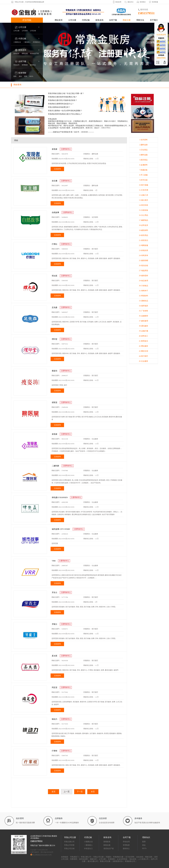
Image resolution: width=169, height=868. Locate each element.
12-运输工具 (143, 195)
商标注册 (127, 20)
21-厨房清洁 (143, 240)
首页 (54, 792)
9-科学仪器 (144, 180)
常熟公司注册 (98, 857)
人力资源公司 (143, 859)
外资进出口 (37, 42)
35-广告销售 (143, 311)
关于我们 (154, 20)
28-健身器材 (143, 276)
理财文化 (140, 20)
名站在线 (140, 857)
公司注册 (72, 20)
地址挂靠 (133, 859)
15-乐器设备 (143, 210)
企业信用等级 (122, 859)
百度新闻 (111, 859)
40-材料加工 (143, 336)
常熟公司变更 (69, 845)
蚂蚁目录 (93, 859)
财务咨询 (99, 20)
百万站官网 (130, 857)
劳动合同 (16, 65)
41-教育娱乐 (143, 341)
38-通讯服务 (143, 326)
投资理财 (22, 73)
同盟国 (108, 857)
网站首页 (59, 20)
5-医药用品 (144, 160)
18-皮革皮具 (143, 225)
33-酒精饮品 (143, 301)
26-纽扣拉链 (143, 266)
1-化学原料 (144, 140)
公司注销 (33, 31)
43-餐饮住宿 (143, 351)
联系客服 (155, 2)
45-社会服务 (143, 361)
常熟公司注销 (69, 849)
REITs (31, 76)
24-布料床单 (143, 255)
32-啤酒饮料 (143, 296)
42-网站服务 (143, 346)
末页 (93, 792)
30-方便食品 (143, 286)
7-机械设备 (144, 170)
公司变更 (25, 31)
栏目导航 (27, 20)
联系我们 (143, 2)
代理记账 (86, 20)
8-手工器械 (144, 175)
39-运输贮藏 (143, 331)
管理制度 (25, 65)
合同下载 (113, 20)
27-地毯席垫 (143, 271)
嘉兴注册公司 (93, 861)
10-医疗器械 (143, 185)
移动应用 (118, 2)
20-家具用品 (143, 235)
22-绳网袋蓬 (143, 245)
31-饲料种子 (143, 291)
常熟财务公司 (130, 861)
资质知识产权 (34, 54)
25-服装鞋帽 (143, 261)
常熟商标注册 (118, 857)
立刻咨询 (57, 169)
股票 (15, 76)
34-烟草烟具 (143, 306)
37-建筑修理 (143, 321)
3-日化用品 (144, 150)
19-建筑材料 (143, 230)
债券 (26, 76)
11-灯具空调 (143, 190)
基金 (20, 76)
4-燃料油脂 (144, 155)
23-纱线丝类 (143, 250)
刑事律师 (74, 859)
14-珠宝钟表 (143, 205)
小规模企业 (17, 42)
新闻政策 (16, 54)
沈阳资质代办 (118, 861)
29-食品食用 (143, 281)
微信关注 (131, 2)
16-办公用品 (143, 215)
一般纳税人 (27, 42)
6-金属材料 (144, 165)
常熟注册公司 (69, 842)
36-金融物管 (143, 316)
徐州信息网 (83, 859)
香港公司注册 (105, 861)
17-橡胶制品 (143, 220)
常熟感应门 (74, 857)
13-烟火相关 (143, 200)
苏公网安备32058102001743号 (42, 855)
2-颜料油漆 (144, 145)
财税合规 (25, 54)
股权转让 (33, 65)
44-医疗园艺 (143, 356)
